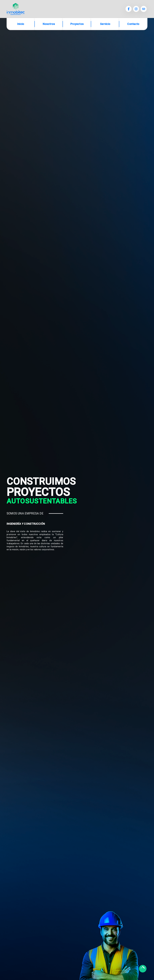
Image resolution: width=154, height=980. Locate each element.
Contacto (133, 24)
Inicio (21, 24)
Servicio (105, 24)
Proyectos (77, 24)
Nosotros (49, 24)
